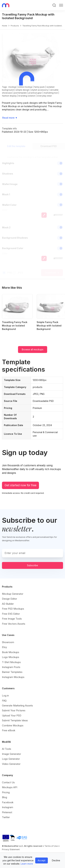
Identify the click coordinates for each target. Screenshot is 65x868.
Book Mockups (11, 652)
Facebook (8, 802)
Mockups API (10, 787)
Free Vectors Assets (14, 624)
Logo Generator (11, 759)
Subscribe (32, 565)
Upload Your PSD (12, 715)
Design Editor (9, 599)
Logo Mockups (11, 657)
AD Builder (8, 604)
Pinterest (7, 812)
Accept (42, 860)
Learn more (27, 864)
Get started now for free (20, 485)
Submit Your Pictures (14, 710)
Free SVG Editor (11, 614)
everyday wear (45, 96)
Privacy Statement (11, 849)
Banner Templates (12, 672)
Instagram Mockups (13, 677)
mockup (12, 87)
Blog (5, 797)
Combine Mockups (13, 725)
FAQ (4, 701)
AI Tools (7, 749)
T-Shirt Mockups (11, 662)
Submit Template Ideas (15, 720)
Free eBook (9, 730)
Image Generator (11, 754)
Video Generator (11, 764)
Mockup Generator (13, 594)
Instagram (8, 807)
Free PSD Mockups (13, 609)
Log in (5, 696)
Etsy (4, 647)
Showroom (8, 642)
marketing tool (51, 93)
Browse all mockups (33, 349)
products (15, 26)
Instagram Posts (11, 667)
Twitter (6, 817)
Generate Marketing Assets (17, 706)
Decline (56, 860)
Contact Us (8, 782)
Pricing (6, 792)
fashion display (9, 96)
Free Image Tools (12, 619)
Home (5, 26)
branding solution (27, 96)
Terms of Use (51, 846)
